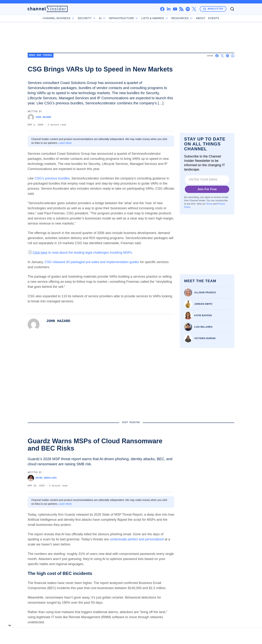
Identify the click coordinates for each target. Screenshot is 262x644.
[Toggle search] (232, 9)
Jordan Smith (203, 304)
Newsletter (213, 9)
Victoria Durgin (205, 338)
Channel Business (59, 18)
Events (214, 18)
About (201, 18)
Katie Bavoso (203, 315)
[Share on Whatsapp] (233, 56)
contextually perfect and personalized (137, 539)
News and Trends (41, 55)
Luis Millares (203, 327)
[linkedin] (169, 9)
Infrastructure (124, 18)
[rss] (181, 9)
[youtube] (175, 9)
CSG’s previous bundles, (53, 178)
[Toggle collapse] (10, 625)
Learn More (65, 143)
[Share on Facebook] (217, 56)
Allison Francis (205, 293)
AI (103, 18)
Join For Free (207, 189)
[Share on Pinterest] (228, 56)
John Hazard (39, 117)
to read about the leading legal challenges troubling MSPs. (83, 253)
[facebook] (162, 9)
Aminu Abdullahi (42, 478)
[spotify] (188, 9)
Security (87, 18)
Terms (209, 204)
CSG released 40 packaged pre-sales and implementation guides (92, 262)
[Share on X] (222, 56)
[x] (194, 9)
